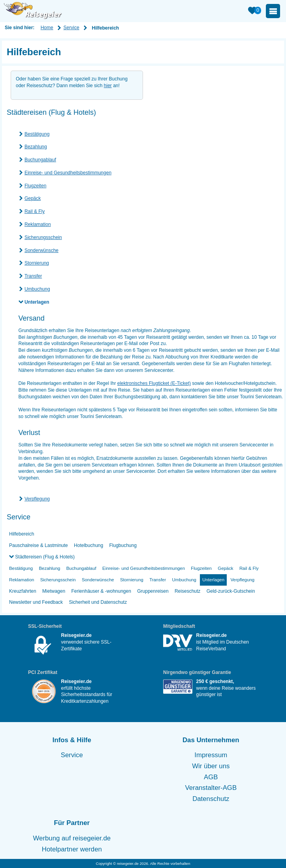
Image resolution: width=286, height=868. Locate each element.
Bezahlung (36, 147)
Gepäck (33, 198)
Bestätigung (37, 134)
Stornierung (37, 263)
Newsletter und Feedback (36, 602)
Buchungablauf (40, 160)
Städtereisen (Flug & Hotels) (44, 557)
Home (47, 28)
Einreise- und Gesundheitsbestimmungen (68, 173)
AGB (211, 777)
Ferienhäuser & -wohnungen (101, 591)
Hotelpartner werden (72, 849)
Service (71, 28)
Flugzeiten (35, 186)
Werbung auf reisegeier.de (72, 838)
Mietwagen (54, 591)
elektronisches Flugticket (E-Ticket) (154, 383)
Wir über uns (211, 766)
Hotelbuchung (88, 545)
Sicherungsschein (43, 237)
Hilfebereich (22, 534)
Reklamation (38, 224)
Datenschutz (211, 799)
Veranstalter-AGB (211, 788)
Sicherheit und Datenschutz (98, 602)
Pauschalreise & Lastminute (39, 545)
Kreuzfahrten (23, 591)
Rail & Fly (35, 211)
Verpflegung (37, 499)
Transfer (33, 276)
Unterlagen (37, 302)
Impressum (211, 755)
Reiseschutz (187, 591)
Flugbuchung (123, 545)
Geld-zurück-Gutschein (231, 591)
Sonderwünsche (41, 250)
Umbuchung (37, 289)
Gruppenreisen (153, 591)
